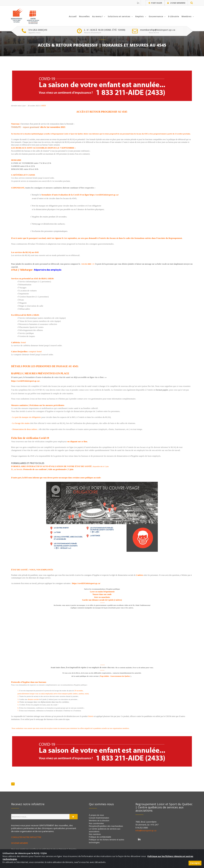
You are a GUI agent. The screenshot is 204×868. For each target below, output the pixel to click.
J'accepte (195, 863)
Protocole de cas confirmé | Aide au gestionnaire (45, 469)
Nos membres (95, 834)
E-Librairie (174, 16)
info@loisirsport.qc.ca (146, 830)
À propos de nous (96, 815)
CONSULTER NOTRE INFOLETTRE (26, 837)
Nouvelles (84, 16)
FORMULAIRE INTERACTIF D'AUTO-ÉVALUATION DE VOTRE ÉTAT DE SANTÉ (51, 466)
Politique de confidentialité (100, 837)
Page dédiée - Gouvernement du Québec (115, 676)
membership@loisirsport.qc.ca (158, 30)
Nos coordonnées (96, 823)
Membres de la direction (99, 821)
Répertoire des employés (48, 270)
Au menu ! (99, 16)
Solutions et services (120, 16)
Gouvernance (157, 16)
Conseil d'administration (99, 818)
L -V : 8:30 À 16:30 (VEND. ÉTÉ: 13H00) (105, 30)
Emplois (141, 16)
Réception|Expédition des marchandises (106, 826)
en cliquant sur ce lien (77, 441)
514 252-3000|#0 (38, 30)
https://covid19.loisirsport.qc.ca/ (25, 381)
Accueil (73, 16)
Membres (188, 16)
